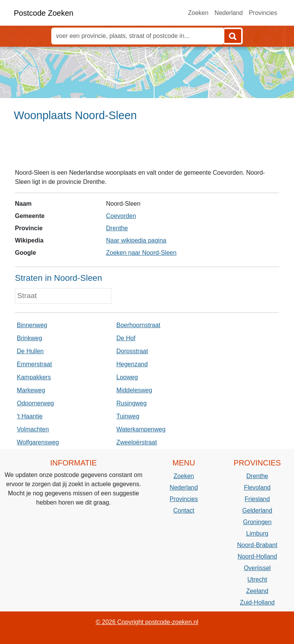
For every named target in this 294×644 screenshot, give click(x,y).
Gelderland (257, 510)
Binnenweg (32, 325)
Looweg (127, 377)
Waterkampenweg (141, 429)
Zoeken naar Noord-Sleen (141, 253)
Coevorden (121, 216)
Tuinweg (128, 416)
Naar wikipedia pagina (136, 240)
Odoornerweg (35, 403)
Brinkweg (29, 338)
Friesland (257, 499)
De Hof (126, 338)
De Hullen (30, 351)
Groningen (257, 522)
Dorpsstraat (132, 351)
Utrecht (257, 579)
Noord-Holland (257, 556)
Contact (184, 510)
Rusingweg (131, 403)
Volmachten (33, 429)
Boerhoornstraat (138, 325)
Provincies (263, 13)
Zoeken (198, 13)
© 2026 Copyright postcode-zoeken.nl (147, 622)
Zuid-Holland (257, 602)
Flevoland (257, 488)
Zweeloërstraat (137, 442)
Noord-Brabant (257, 545)
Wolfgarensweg (38, 442)
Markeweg (31, 390)
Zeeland (257, 591)
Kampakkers (34, 377)
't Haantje (30, 416)
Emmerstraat (34, 364)
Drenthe (117, 228)
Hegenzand (132, 364)
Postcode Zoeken (44, 13)
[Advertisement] (147, 148)
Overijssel (257, 568)
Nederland (229, 13)
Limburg (257, 533)
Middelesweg (134, 390)
